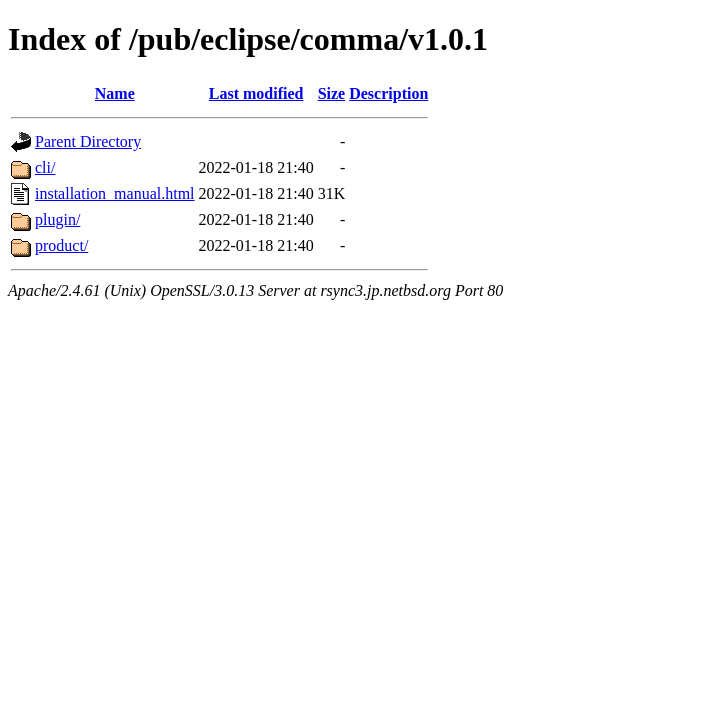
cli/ (45, 167)
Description (388, 93)
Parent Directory (88, 141)
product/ (61, 245)
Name (115, 93)
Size (332, 93)
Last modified (256, 93)
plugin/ (57, 219)
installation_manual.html (115, 193)
